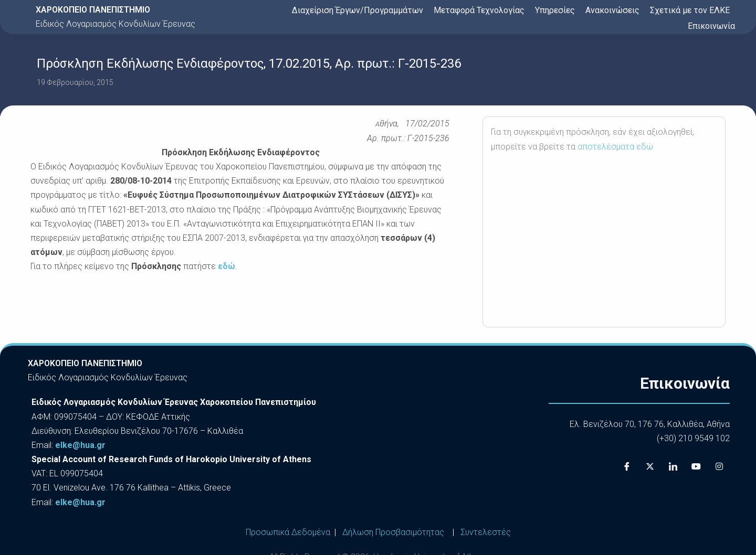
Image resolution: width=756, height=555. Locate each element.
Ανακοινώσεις (612, 10)
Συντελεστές (486, 532)
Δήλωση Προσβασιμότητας (393, 532)
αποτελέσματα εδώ (615, 147)
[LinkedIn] (673, 467)
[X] (650, 467)
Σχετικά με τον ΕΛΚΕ (690, 10)
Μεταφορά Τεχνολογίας (479, 10)
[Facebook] (627, 467)
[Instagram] (719, 467)
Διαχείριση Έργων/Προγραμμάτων (358, 10)
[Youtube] (696, 467)
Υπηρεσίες (555, 10)
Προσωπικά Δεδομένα (288, 532)
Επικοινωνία (711, 26)
